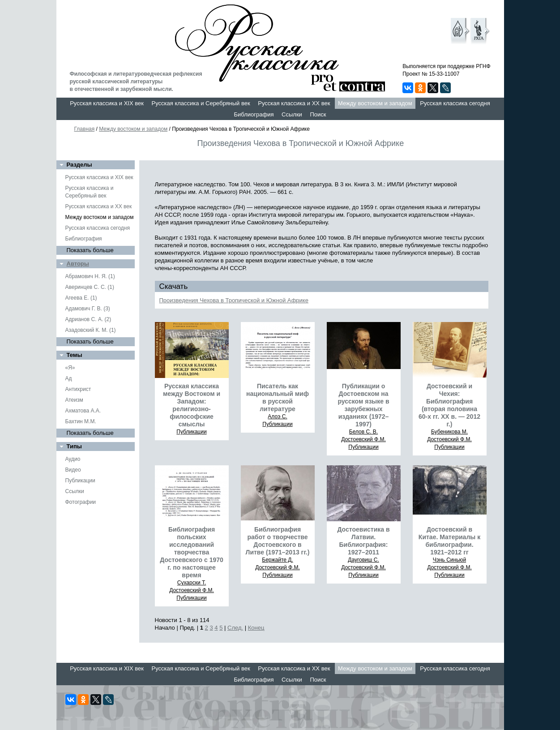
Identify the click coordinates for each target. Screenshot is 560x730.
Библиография (254, 114)
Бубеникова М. (449, 432)
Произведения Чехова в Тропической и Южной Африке (234, 300)
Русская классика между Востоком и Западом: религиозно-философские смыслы (192, 405)
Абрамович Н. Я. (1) (90, 276)
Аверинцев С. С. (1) (90, 287)
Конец (256, 628)
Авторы (78, 264)
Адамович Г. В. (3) (88, 309)
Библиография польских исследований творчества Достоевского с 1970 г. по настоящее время (192, 552)
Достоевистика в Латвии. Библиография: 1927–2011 (363, 541)
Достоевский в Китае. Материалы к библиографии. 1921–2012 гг (449, 541)
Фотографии (81, 502)
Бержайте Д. (277, 560)
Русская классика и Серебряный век (201, 103)
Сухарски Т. (192, 583)
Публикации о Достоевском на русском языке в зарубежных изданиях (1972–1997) (363, 405)
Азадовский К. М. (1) (91, 330)
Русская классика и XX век (294, 103)
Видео (73, 470)
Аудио (73, 459)
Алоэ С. (277, 417)
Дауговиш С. (363, 560)
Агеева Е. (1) (81, 298)
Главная (85, 129)
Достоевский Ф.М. (363, 439)
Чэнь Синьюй (449, 560)
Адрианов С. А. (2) (88, 319)
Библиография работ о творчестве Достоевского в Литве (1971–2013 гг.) (278, 541)
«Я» (70, 368)
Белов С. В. (363, 432)
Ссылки (292, 114)
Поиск (318, 114)
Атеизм (74, 400)
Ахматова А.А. (83, 411)
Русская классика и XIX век (107, 103)
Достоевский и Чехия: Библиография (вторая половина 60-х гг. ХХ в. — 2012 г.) (449, 405)
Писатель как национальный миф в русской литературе (278, 397)
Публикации (80, 481)
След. (235, 628)
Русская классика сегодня (455, 103)
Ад (69, 378)
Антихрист (78, 389)
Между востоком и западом (375, 103)
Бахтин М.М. (81, 421)
